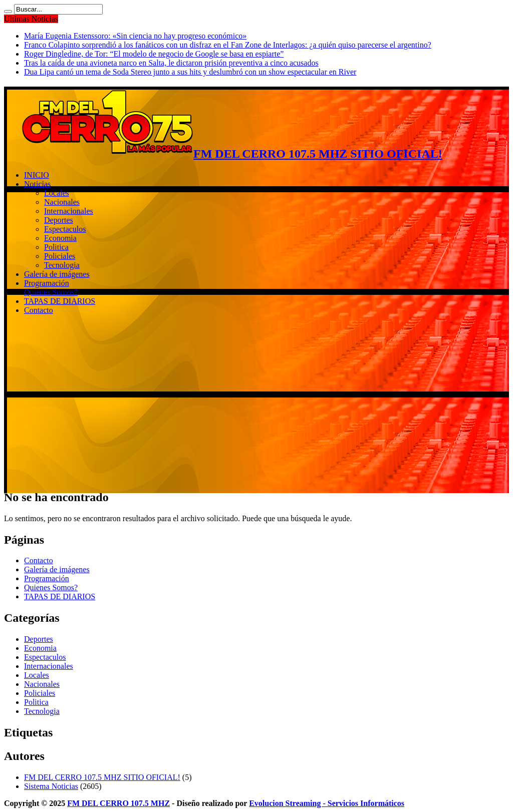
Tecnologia (62, 265)
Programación (47, 283)
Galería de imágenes (57, 274)
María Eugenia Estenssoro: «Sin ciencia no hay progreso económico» (135, 36)
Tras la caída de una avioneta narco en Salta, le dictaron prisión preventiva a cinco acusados (171, 63)
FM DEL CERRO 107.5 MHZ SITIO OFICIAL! (102, 777)
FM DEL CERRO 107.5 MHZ (118, 803)
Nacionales (62, 202)
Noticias (37, 184)
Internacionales (69, 211)
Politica (56, 247)
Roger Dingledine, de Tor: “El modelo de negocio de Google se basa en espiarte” (154, 54)
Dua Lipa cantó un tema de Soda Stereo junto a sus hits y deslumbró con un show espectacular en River (190, 72)
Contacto (39, 310)
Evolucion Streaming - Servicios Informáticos (327, 803)
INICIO (37, 175)
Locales (57, 193)
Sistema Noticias (51, 786)
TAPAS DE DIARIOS (60, 301)
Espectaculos (65, 229)
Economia (60, 238)
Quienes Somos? (51, 292)
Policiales (60, 256)
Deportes (59, 220)
